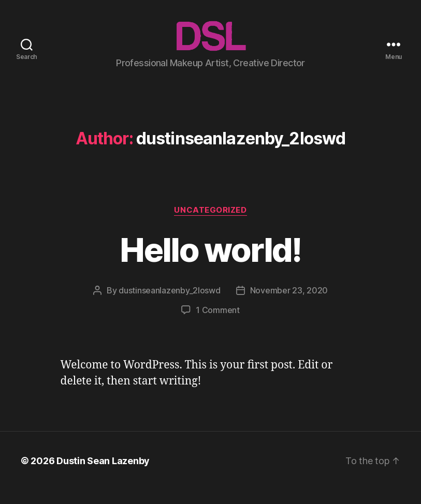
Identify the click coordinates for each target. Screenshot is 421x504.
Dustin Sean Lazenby (103, 475)
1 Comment (218, 324)
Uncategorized (210, 224)
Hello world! (210, 263)
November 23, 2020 (289, 304)
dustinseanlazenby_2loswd (170, 304)
